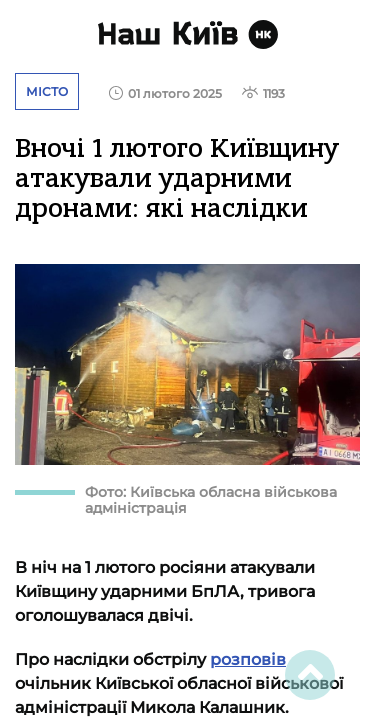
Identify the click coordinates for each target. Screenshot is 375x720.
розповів (248, 659)
